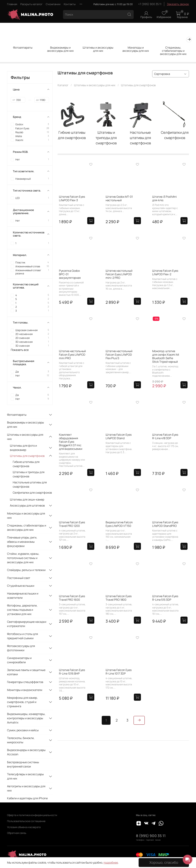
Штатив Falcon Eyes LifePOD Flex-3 (72, 198)
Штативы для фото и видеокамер (23, 448)
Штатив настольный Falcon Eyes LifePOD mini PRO (72, 355)
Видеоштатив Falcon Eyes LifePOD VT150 (119, 524)
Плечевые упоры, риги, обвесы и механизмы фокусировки (22, 542)
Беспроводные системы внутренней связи (23, 764)
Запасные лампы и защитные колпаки (26, 672)
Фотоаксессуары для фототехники (21, 648)
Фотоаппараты (23, 48)
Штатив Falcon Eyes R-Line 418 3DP (165, 436)
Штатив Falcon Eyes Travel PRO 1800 (119, 598)
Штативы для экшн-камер (27, 499)
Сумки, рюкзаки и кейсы (23, 730)
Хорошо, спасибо (164, 862)
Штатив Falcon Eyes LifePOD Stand (119, 436)
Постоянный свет (19, 578)
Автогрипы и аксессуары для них (26, 788)
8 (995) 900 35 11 (151, 836)
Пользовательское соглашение (26, 821)
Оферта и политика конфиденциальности (32, 815)
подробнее (111, 863)
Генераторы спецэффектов (25, 682)
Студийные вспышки (21, 586)
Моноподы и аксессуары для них (136, 49)
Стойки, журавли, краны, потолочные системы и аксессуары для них (23, 558)
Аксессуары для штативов (27, 505)
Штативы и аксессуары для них (98, 49)
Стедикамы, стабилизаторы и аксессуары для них (173, 51)
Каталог (63, 85)
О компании (53, 4)
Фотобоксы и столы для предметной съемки (23, 636)
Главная (12, 4)
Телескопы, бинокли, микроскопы (21, 740)
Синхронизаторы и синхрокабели (19, 660)
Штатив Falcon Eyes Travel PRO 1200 (72, 524)
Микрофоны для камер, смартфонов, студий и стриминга (22, 702)
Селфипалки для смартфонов (32, 493)
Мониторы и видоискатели (25, 690)
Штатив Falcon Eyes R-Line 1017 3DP (119, 672)
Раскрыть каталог (31, 4)
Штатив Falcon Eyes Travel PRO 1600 (72, 598)
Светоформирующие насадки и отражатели (27, 624)
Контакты (70, 4)
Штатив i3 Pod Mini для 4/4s (164, 198)
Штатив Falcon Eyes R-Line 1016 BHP (72, 672)
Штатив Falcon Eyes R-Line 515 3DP (165, 598)
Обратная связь (17, 833)
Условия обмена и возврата (24, 827)
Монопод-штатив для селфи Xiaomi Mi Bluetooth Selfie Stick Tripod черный (166, 356)
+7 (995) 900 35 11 (150, 4)
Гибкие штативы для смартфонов (26, 464)
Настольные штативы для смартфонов (30, 484)
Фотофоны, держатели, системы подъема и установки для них (22, 610)
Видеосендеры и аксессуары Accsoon (26, 752)
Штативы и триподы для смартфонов (29, 474)
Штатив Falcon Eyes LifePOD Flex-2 (165, 272)
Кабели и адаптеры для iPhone (27, 798)
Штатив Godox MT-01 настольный (119, 198)
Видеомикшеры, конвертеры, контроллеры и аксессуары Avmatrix (26, 718)
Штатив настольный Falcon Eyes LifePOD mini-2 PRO (119, 274)
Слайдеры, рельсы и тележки (26, 570)
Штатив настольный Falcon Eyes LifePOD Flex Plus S (119, 355)
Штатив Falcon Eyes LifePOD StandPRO (165, 524)
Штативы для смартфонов (27, 456)
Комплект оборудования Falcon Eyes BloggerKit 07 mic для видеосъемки (71, 442)
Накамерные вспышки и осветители (23, 596)
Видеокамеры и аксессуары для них (60, 49)
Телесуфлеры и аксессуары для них (25, 776)
